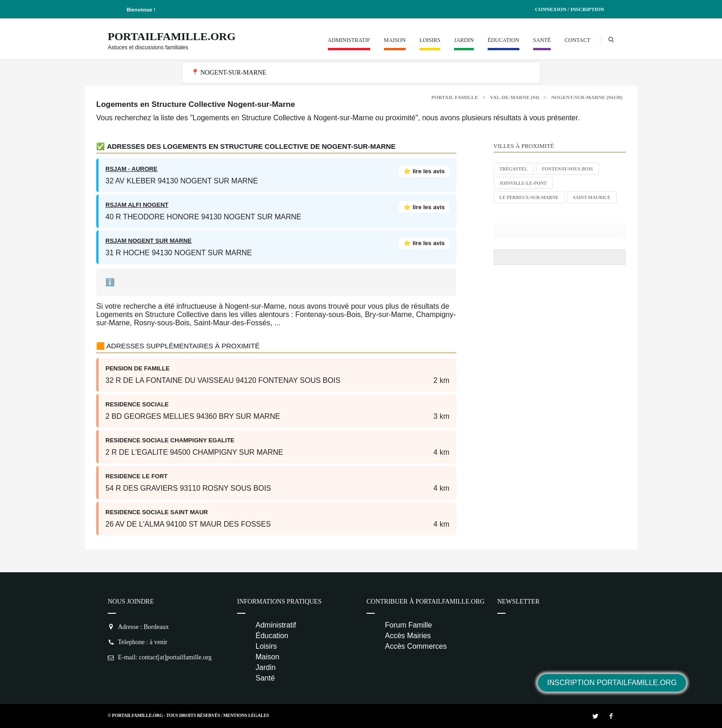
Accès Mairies (408, 636)
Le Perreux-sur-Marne (529, 197)
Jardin (464, 40)
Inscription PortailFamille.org (612, 683)
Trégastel (514, 169)
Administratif (349, 40)
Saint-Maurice (592, 197)
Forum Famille (408, 625)
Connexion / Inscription (570, 9)
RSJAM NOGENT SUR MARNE (148, 241)
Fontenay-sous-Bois (568, 169)
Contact (577, 40)
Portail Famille (455, 97)
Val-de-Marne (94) (515, 97)
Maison (395, 40)
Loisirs (430, 40)
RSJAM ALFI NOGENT (137, 205)
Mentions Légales (246, 715)
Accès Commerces (416, 646)
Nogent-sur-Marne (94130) (587, 97)
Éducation (504, 40)
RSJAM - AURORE (131, 169)
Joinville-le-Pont (523, 183)
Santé (542, 40)
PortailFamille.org (172, 36)
